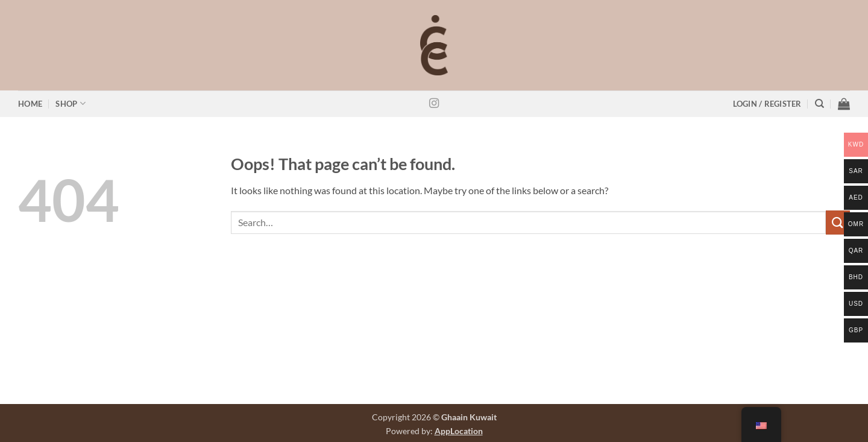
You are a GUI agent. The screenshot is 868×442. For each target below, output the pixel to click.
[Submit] (838, 222)
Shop (70, 103)
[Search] (819, 104)
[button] (767, 104)
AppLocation (459, 431)
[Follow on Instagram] (434, 104)
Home (30, 104)
